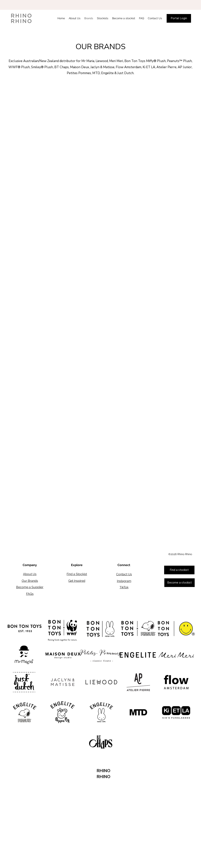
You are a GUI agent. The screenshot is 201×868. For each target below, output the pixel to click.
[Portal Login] (179, 18)
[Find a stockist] (179, 570)
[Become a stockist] (179, 583)
